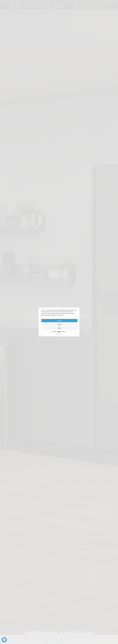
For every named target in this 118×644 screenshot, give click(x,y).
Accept (59, 321)
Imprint (59, 334)
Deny (59, 324)
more (59, 328)
